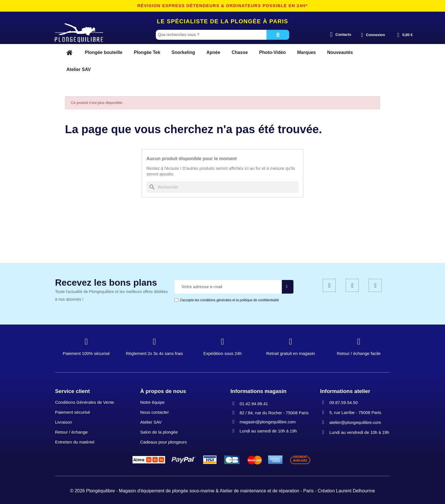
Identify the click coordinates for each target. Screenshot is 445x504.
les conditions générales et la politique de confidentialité (237, 300)
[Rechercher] (222, 187)
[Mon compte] (373, 35)
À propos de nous (163, 391)
